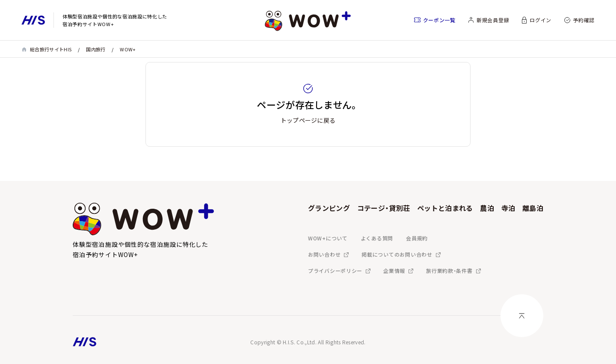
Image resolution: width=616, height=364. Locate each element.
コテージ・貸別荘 (384, 208)
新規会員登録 (493, 20)
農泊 (487, 208)
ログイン (540, 20)
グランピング (329, 208)
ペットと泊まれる (445, 208)
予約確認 (584, 20)
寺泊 (508, 208)
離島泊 (533, 208)
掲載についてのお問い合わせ (397, 254)
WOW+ (128, 49)
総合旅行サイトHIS (51, 49)
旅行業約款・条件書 (449, 271)
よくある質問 (377, 238)
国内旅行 (96, 49)
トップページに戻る (308, 120)
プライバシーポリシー (335, 271)
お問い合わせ (324, 254)
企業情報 (394, 271)
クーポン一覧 (439, 20)
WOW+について (328, 238)
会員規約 (417, 238)
